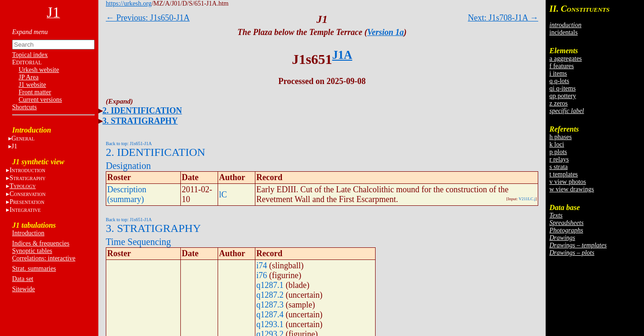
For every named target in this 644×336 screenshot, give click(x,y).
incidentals (564, 32)
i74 (262, 266)
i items (558, 73)
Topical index (30, 55)
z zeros (558, 103)
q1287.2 (270, 295)
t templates (564, 174)
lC (223, 195)
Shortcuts (24, 107)
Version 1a (386, 32)
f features (562, 66)
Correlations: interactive (44, 258)
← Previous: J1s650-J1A (148, 18)
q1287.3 (270, 305)
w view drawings (572, 189)
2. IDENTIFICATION (142, 111)
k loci (557, 144)
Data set (23, 279)
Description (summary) (127, 194)
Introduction (28, 233)
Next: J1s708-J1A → (503, 18)
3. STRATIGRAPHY (140, 121)
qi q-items (562, 88)
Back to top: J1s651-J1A (129, 143)
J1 (14, 146)
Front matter (35, 92)
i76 (262, 275)
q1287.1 (270, 285)
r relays (559, 159)
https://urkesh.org (129, 3)
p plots (558, 152)
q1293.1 (270, 324)
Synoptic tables (32, 251)
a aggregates (566, 59)
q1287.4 (270, 315)
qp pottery (563, 96)
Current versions (40, 100)
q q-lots (559, 81)
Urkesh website (39, 70)
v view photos (568, 182)
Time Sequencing (138, 242)
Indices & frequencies (41, 243)
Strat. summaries (34, 269)
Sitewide (24, 289)
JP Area (29, 77)
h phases (561, 137)
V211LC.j (527, 199)
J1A (342, 55)
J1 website (32, 85)
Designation (128, 166)
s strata (558, 167)
